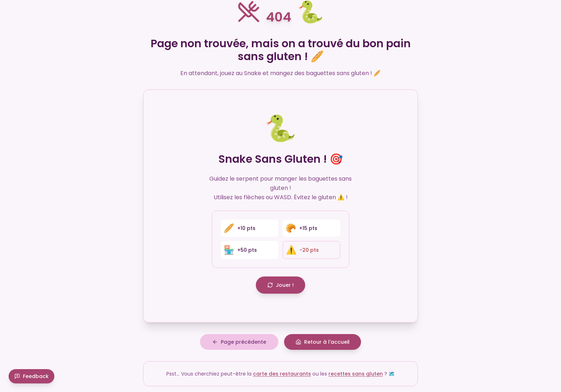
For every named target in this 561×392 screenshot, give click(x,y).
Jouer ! (280, 285)
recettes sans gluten (356, 374)
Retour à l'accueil (323, 342)
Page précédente (239, 342)
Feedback (31, 376)
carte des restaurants (282, 374)
